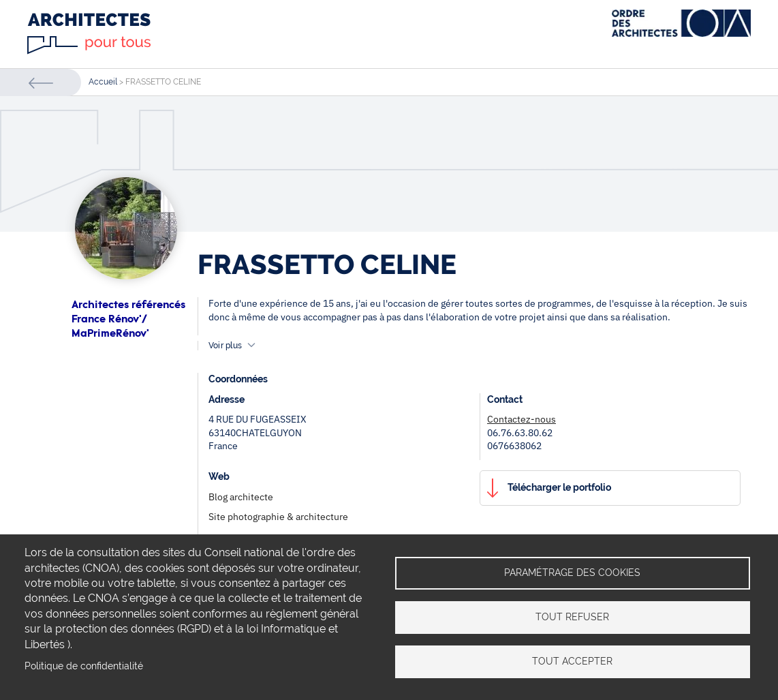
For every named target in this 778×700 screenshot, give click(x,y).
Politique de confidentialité (84, 666)
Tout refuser (572, 617)
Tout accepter (572, 661)
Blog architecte (241, 497)
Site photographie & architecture (278, 517)
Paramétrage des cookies (572, 573)
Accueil (103, 82)
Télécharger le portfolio (559, 487)
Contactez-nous (522, 419)
